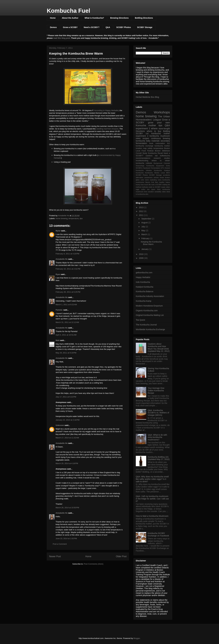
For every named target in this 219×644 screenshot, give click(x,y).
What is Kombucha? (94, 18)
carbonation (160, 143)
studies (167, 158)
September (146, 219)
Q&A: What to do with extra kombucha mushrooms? (157, 437)
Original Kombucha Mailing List (150, 315)
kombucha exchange (145, 146)
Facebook (146, 168)
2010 (141, 254)
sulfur (143, 189)
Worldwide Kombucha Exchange (150, 329)
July (143, 227)
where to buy (154, 131)
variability (158, 192)
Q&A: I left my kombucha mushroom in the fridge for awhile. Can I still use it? (152, 499)
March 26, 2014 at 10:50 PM (67, 508)
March (144, 234)
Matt (58, 340)
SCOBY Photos (124, 27)
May (143, 231)
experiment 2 (142, 136)
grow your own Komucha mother (153, 124)
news (138, 138)
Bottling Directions (144, 18)
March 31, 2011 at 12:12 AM (67, 322)
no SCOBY (157, 187)
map (145, 148)
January (145, 249)
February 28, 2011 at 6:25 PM (68, 292)
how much (144, 185)
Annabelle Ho (62, 259)
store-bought (164, 129)
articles (156, 178)
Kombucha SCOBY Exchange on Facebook (158, 534)
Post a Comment (60, 544)
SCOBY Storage (145, 27)
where (154, 128)
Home (53, 18)
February (146, 238)
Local (163, 173)
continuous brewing (160, 138)
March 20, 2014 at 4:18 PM (67, 463)
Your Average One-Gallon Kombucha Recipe (156, 391)
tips (81, 218)
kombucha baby (143, 141)
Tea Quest (140, 320)
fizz (169, 143)
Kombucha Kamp (144, 301)
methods (145, 187)
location (139, 148)
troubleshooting (142, 161)
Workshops (162, 112)
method (138, 187)
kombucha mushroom (160, 136)
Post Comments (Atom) (94, 564)
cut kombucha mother (158, 133)
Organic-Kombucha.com (147, 311)
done (147, 180)
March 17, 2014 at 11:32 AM (67, 438)
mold (150, 187)
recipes (146, 138)
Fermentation (155, 168)
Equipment (160, 166)
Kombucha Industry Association (150, 296)
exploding (153, 180)
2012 (141, 211)
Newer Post (55, 556)
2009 (141, 258)
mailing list (166, 185)
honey (138, 185)
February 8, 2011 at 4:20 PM (67, 254)
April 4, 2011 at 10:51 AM (66, 335)
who (147, 194)
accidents (166, 175)
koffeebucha (165, 156)
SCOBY (139, 133)
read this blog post (62, 38)
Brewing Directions (119, 18)
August (145, 223)
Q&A (108, 27)
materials (156, 141)
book (151, 143)
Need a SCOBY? (92, 27)
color (142, 180)
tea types (151, 189)
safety (150, 148)
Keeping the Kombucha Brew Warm (151, 243)
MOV (168, 173)
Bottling (166, 131)
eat (156, 156)
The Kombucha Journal (146, 325)
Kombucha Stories (152, 173)
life (150, 185)
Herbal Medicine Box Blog (147, 97)
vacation (151, 192)
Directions (140, 131)
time (146, 192)
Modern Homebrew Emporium (149, 306)
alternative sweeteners (144, 178)
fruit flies (155, 182)
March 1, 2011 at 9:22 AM (66, 305)
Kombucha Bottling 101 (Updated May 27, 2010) (159, 458)
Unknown (60, 425)
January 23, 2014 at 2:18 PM (68, 420)
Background (158, 163)
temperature (74, 218)
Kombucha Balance (145, 291)
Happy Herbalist (143, 277)
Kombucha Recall (155, 153)
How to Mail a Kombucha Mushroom (152, 516)
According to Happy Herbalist (106, 110)
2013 (141, 207)
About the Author (70, 18)
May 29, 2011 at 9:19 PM (66, 353)
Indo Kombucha (143, 282)
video (164, 192)
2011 (141, 215)
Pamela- (59, 310)
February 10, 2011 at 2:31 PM (68, 269)
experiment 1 (143, 128)
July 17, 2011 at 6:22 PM (66, 397)
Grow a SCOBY (70, 27)
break (162, 178)
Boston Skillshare (162, 151)
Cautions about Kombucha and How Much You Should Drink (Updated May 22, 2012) (159, 347)
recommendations (143, 158)
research (157, 158)
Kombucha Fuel (68, 11)
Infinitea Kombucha (154, 170)
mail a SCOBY (157, 185)
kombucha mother (162, 146)
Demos (53, 27)
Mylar (58, 231)
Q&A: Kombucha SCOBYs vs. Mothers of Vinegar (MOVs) (158, 413)
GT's (162, 168)
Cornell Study (141, 153)
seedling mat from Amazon (107, 129)
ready (163, 187)
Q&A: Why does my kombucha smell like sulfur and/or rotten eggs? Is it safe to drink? (152, 479)
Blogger (137, 638)
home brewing (62, 218)
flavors (148, 182)
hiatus (168, 182)
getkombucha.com (144, 273)
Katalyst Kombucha (145, 287)
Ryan (58, 274)
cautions (149, 156)
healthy (162, 182)
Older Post (121, 556)
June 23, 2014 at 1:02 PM (66, 538)
